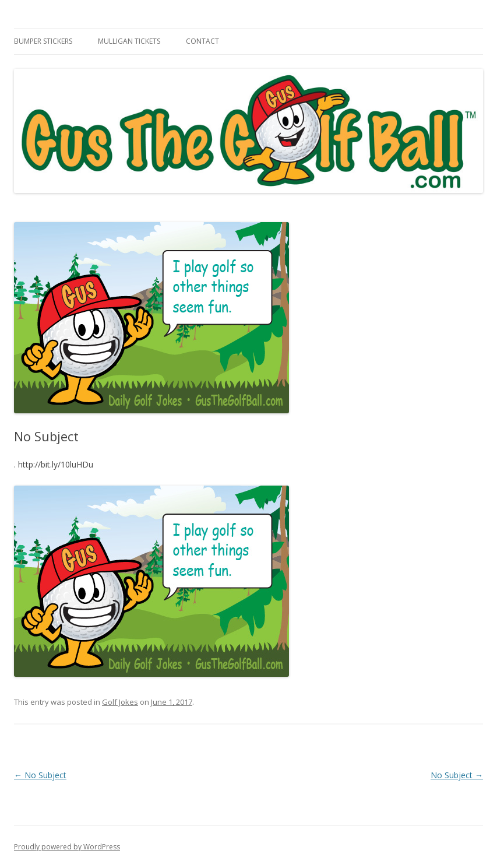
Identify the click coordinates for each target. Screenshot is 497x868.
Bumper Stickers (43, 41)
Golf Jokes (120, 702)
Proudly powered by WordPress (67, 847)
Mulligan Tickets (129, 41)
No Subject (40, 775)
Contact (202, 41)
